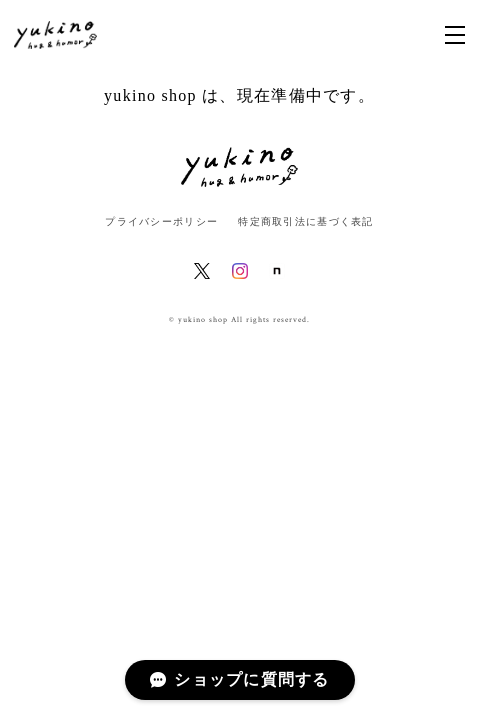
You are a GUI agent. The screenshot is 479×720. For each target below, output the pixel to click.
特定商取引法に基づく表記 (305, 221)
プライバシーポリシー (161, 221)
